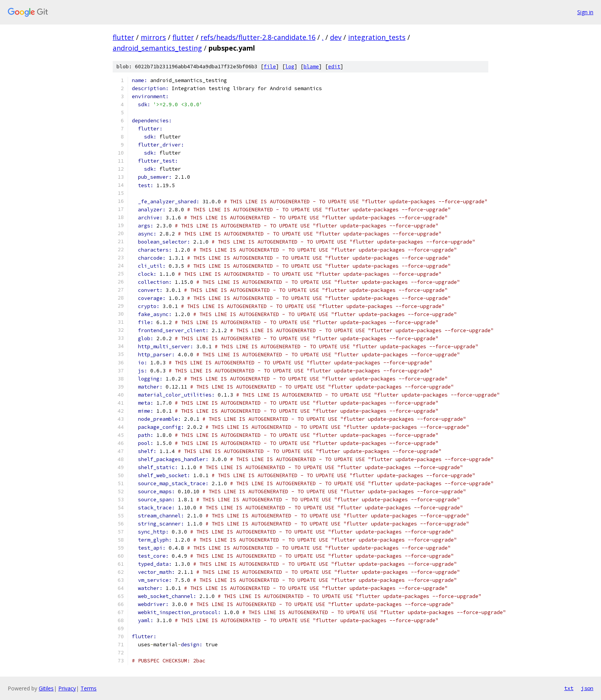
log (290, 67)
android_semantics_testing (157, 48)
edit (334, 67)
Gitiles (46, 688)
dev (336, 37)
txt (569, 688)
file (270, 67)
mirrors (153, 37)
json (587, 688)
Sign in (585, 12)
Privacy (67, 688)
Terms (89, 688)
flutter (123, 37)
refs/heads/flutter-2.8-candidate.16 (258, 37)
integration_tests (377, 37)
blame (311, 67)
